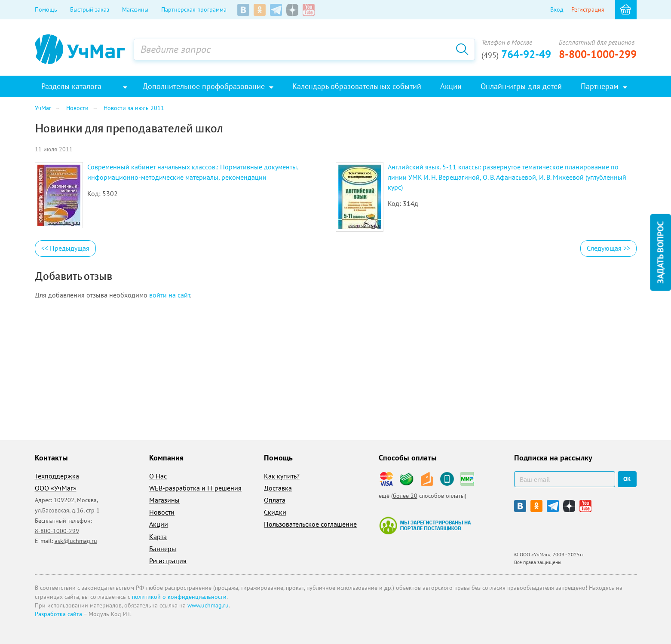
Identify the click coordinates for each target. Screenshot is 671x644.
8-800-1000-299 (598, 54)
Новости (162, 512)
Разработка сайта (58, 614)
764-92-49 (516, 54)
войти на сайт (170, 295)
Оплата (275, 500)
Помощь (46, 9)
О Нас (158, 476)
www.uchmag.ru (208, 605)
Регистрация (588, 9)
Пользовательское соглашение (310, 524)
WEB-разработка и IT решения (195, 488)
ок (627, 479)
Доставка (278, 488)
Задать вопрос (660, 253)
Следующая (608, 248)
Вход (557, 9)
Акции (159, 524)
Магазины (135, 9)
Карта (158, 537)
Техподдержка (57, 476)
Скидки (275, 512)
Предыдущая (65, 248)
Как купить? (282, 476)
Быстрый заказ (90, 9)
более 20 (405, 496)
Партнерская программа (194, 9)
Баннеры (163, 549)
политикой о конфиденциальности (179, 597)
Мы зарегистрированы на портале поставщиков (425, 525)
